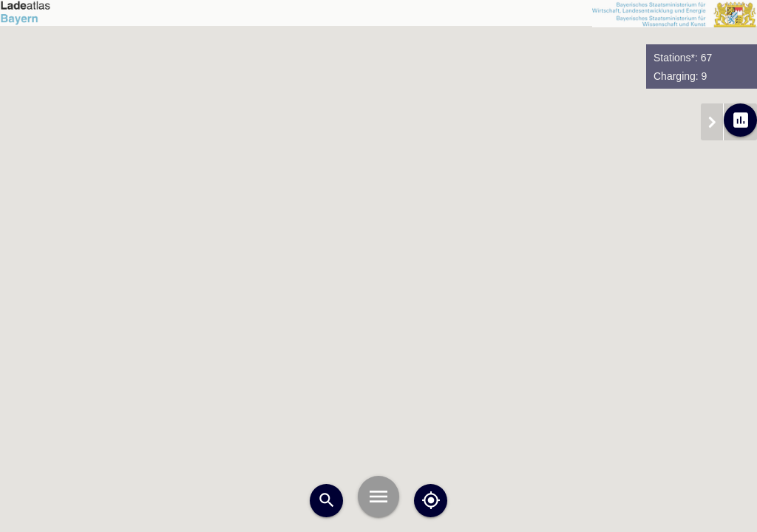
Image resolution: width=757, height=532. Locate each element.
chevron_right (712, 122)
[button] (308, 410)
